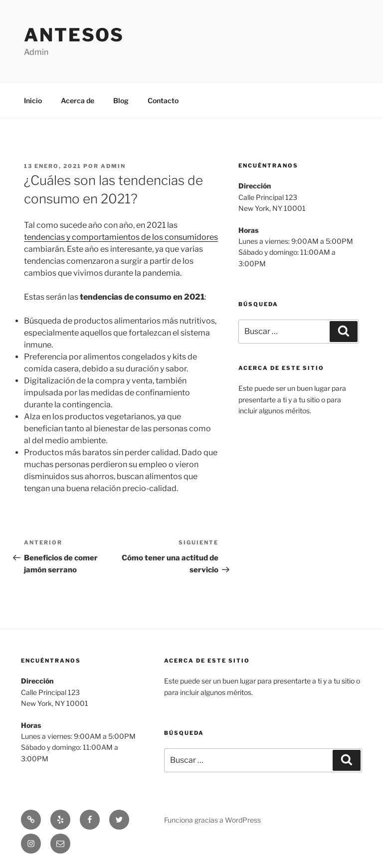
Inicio (33, 100)
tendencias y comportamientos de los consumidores (121, 237)
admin (113, 166)
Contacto (163, 100)
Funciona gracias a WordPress (212, 820)
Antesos (74, 35)
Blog (121, 100)
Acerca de (78, 100)
